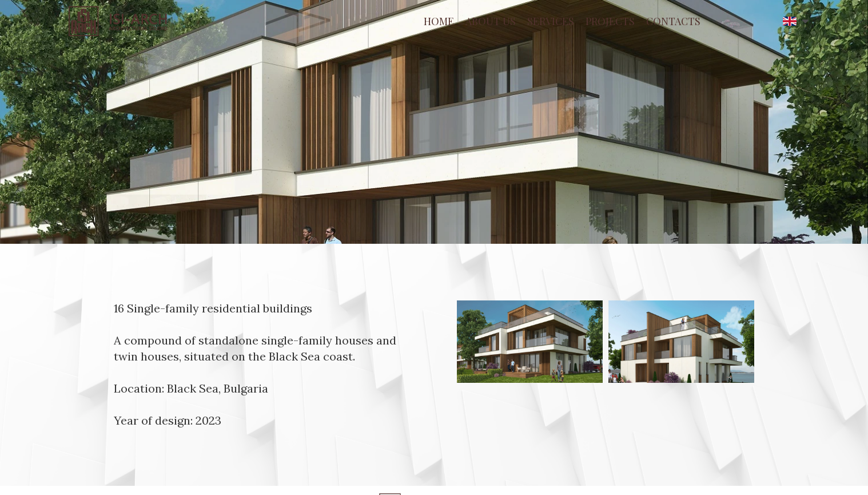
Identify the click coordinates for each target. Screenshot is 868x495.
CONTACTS (673, 21)
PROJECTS (610, 21)
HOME (439, 21)
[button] (796, 21)
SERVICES (551, 21)
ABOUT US (491, 21)
